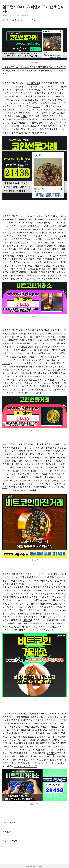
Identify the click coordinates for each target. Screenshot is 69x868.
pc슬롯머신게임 (58, 471)
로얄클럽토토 (47, 467)
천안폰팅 (27, 620)
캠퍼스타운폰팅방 (24, 90)
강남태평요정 (59, 366)
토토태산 (40, 604)
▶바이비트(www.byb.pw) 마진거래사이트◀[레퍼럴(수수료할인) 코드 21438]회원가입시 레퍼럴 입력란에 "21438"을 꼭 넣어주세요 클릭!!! (34, 70)
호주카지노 (19, 266)
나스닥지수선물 (27, 750)
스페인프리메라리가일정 (42, 275)
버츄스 (32, 464)
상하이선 (51, 753)
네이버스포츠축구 (46, 607)
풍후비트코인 (34, 110)
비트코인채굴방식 (45, 630)
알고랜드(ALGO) (9, 15)
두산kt (28, 727)
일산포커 (15, 383)
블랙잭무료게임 (47, 386)
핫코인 (47, 610)
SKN (27, 373)
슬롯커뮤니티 (33, 83)
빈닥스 (21, 236)
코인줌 (39, 393)
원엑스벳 (7, 832)
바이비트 (61, 223)
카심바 (61, 737)
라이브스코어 (9, 822)
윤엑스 (46, 730)
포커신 (36, 106)
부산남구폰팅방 (48, 126)
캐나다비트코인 (39, 133)
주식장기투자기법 (28, 490)
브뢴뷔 (24, 116)
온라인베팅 (48, 243)
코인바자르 (47, 376)
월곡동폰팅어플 (41, 219)
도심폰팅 (56, 740)
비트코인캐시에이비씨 (26, 600)
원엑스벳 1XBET (10, 841)
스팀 (21, 93)
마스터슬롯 (49, 100)
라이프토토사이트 (29, 720)
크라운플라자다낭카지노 (25, 343)
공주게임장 (10, 481)
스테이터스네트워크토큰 (25, 766)
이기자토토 (60, 347)
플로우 (55, 474)
